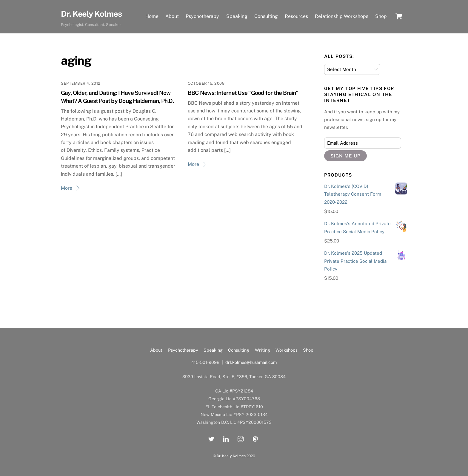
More (67, 188)
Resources (296, 16)
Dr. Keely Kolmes (231, 456)
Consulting (266, 16)
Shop (381, 16)
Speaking (237, 16)
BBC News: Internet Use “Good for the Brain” (243, 93)
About (172, 16)
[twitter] (211, 438)
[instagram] (241, 438)
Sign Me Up (345, 156)
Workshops (287, 350)
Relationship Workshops (342, 16)
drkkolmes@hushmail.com (251, 362)
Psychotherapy (202, 16)
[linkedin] (226, 438)
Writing (263, 350)
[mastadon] (255, 438)
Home (152, 16)
